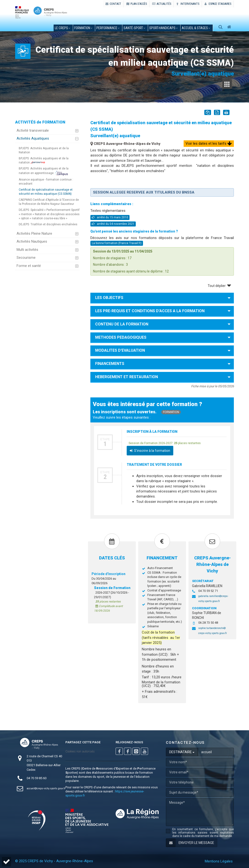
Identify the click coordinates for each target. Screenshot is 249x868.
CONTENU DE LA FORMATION (122, 324)
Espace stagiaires (218, 4)
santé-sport (133, 28)
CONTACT (113, 4)
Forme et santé (29, 266)
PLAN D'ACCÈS (137, 4)
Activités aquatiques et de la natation (44, 160)
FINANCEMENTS (110, 364)
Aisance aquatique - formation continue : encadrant (46, 182)
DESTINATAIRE (182, 752)
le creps (61, 28)
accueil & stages (195, 28)
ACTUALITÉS (162, 4)
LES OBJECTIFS (109, 298)
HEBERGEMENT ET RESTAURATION (127, 377)
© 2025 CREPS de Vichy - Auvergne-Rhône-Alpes (54, 861)
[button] (6, 862)
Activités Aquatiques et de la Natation (44, 150)
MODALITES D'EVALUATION (120, 350)
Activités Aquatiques (33, 138)
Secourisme (26, 258)
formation (82, 28)
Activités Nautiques (32, 241)
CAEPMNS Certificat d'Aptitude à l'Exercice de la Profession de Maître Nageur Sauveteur (49, 202)
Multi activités (27, 250)
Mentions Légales (219, 861)
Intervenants (188, 4)
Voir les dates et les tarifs (209, 143)
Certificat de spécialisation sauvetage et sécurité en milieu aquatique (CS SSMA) (46, 192)
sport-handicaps (162, 28)
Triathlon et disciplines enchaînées (48, 224)
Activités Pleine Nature (34, 233)
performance (107, 28)
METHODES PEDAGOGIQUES (121, 337)
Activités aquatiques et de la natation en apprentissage (44, 171)
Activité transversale (33, 130)
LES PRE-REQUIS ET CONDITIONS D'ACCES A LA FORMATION (150, 311)
